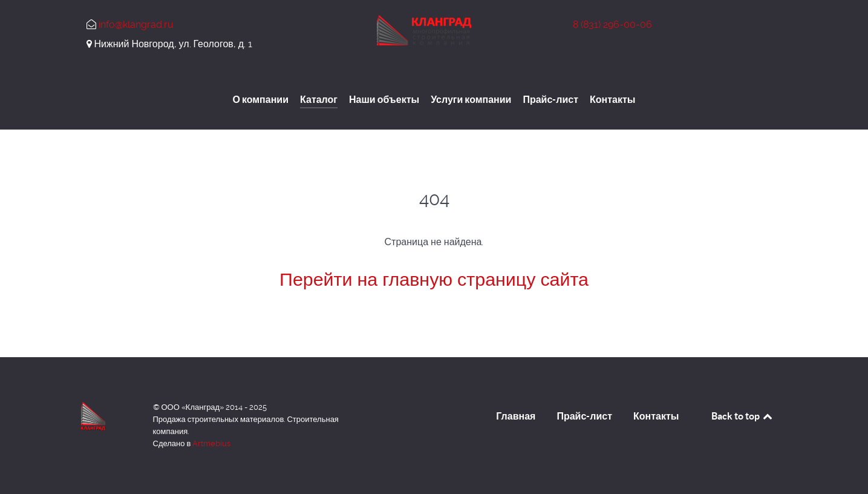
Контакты (656, 416)
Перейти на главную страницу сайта (434, 279)
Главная (516, 416)
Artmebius (211, 443)
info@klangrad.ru (136, 25)
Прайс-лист (584, 416)
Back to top (743, 416)
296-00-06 (612, 25)
